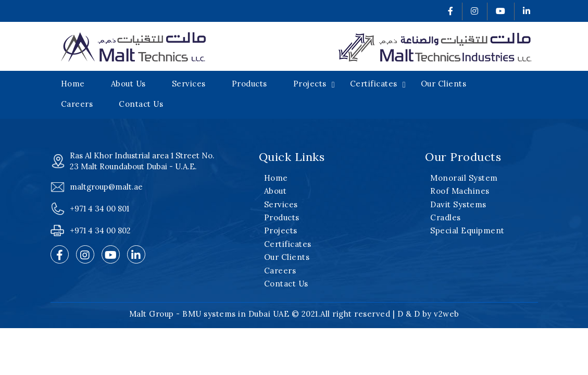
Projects (310, 84)
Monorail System (464, 178)
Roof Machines (460, 191)
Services (189, 84)
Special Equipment (467, 230)
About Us (128, 84)
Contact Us (141, 104)
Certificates (374, 84)
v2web (447, 314)
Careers (77, 104)
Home (73, 84)
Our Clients (444, 84)
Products (249, 84)
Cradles (446, 217)
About (276, 191)
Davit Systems (458, 204)
